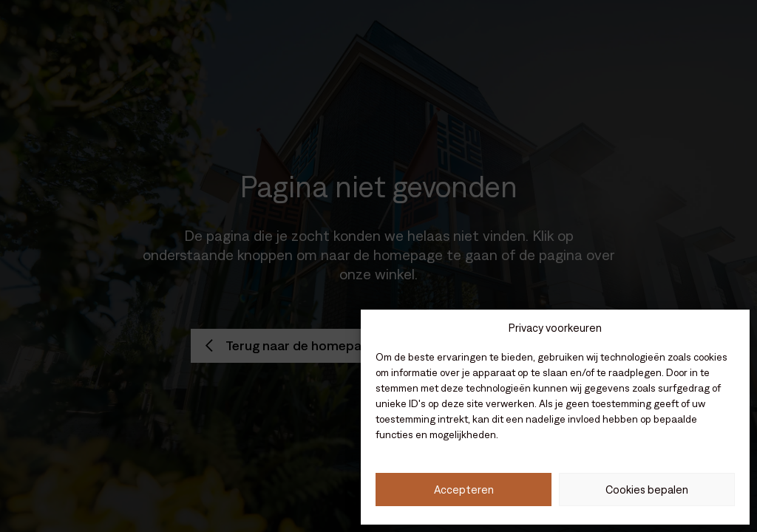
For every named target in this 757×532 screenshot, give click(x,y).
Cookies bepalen (647, 490)
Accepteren (464, 490)
